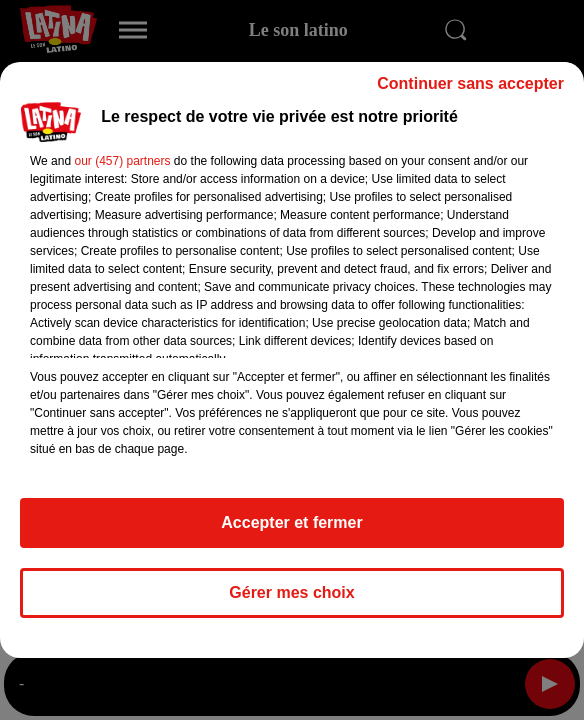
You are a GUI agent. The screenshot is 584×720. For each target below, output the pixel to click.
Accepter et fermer (291, 522)
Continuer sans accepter (470, 83)
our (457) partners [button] (122, 161)
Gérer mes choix (291, 592)
